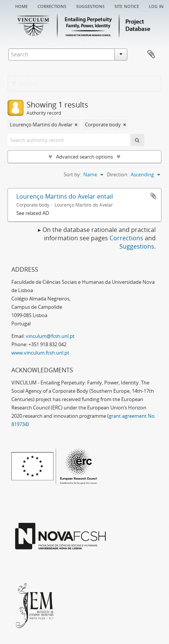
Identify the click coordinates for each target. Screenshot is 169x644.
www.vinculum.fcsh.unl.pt (40, 353)
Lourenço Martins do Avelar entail (65, 196)
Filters (24, 84)
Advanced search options (84, 157)
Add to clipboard (153, 196)
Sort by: (72, 174)
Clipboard (151, 54)
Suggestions (90, 6)
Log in (156, 6)
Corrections (52, 6)
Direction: (118, 174)
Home (21, 6)
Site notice (127, 6)
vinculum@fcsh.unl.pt (50, 336)
